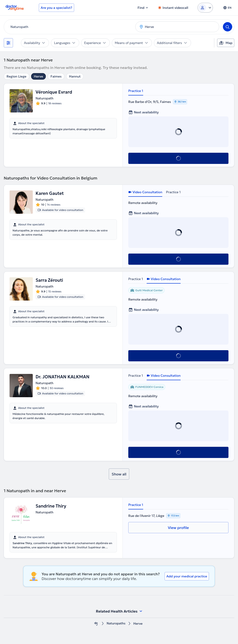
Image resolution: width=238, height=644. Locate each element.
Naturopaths (116, 624)
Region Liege (17, 76)
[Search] (228, 27)
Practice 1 (136, 91)
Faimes (56, 76)
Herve (39, 76)
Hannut (75, 76)
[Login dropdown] (205, 8)
